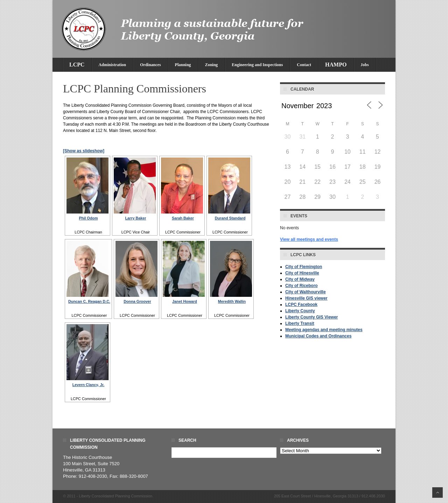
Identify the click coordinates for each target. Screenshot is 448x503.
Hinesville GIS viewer (306, 298)
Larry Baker (135, 218)
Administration (113, 65)
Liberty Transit (300, 323)
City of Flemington (304, 267)
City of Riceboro (302, 286)
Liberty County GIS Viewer (311, 317)
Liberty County (300, 311)
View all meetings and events (309, 239)
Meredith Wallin (232, 301)
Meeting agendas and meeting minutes (324, 330)
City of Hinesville (302, 273)
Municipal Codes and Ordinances (318, 336)
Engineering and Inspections (257, 65)
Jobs (365, 65)
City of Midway (300, 279)
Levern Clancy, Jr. (89, 385)
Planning (183, 65)
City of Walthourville (306, 292)
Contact (304, 65)
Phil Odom (89, 218)
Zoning (212, 65)
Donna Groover (137, 301)
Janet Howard (185, 301)
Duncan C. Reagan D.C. (89, 301)
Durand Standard (230, 218)
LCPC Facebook (301, 305)
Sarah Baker (183, 218)
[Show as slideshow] (84, 151)
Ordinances (150, 65)
